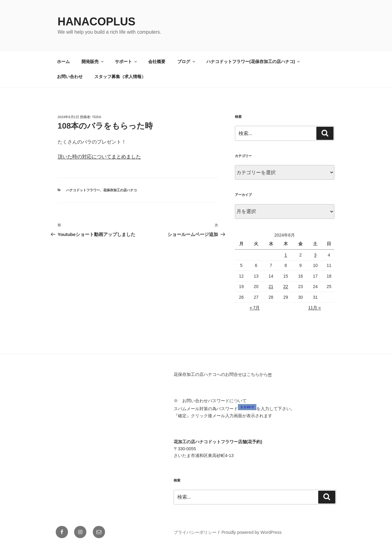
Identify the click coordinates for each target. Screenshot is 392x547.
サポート (126, 62)
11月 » (314, 308)
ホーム (63, 62)
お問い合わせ (70, 77)
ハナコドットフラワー (83, 190)
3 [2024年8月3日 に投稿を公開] (315, 255)
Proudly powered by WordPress (252, 532)
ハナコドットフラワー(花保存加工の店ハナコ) (254, 62)
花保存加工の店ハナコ (120, 190)
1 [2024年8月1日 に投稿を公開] (286, 255)
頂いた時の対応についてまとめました (99, 157)
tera (97, 117)
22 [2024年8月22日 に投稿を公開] (286, 287)
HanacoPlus (96, 22)
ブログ (187, 62)
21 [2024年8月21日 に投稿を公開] (271, 287)
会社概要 (157, 62)
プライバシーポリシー (195, 532)
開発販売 (93, 62)
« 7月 (255, 308)
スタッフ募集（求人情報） (120, 77)
